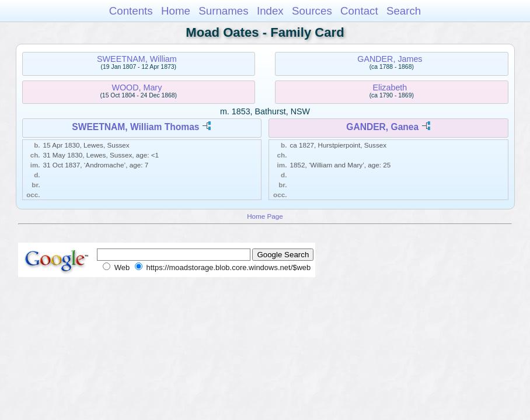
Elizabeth (390, 87)
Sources (312, 11)
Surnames (223, 11)
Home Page (265, 216)
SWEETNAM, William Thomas (135, 127)
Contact (359, 11)
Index (270, 11)
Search (404, 11)
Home (176, 11)
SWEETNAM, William (137, 59)
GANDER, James (390, 59)
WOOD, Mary (137, 87)
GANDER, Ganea (382, 127)
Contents (131, 11)
